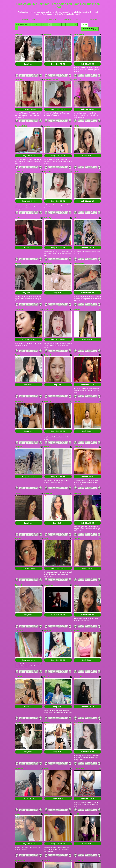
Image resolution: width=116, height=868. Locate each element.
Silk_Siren (77, 114)
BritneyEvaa (19, 154)
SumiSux (18, 234)
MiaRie (47, 675)
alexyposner (48, 434)
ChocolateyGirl (79, 675)
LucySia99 (18, 595)
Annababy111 (78, 755)
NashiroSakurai (50, 794)
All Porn (79, 19)
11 (68, 24)
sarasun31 (48, 114)
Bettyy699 (48, 314)
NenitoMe (77, 274)
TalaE (46, 474)
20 (75, 24)
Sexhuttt (76, 515)
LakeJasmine (19, 274)
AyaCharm (77, 434)
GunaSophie (49, 595)
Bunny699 (18, 34)
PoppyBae (48, 154)
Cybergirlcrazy (49, 515)
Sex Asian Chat (51, 19)
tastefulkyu (48, 194)
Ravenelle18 (78, 595)
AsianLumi (19, 434)
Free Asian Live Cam (28, 19)
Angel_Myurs (49, 714)
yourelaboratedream (51, 74)
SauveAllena (19, 675)
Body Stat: (29, 58)
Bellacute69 (48, 234)
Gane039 (77, 714)
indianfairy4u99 (20, 755)
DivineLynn (77, 74)
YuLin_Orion (49, 274)
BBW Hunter (93, 19)
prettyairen (19, 714)
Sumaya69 (18, 515)
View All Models (22, 24)
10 (64, 24)
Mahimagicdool (20, 794)
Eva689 (76, 154)
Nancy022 (18, 394)
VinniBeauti (19, 354)
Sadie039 (47, 755)
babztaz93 (48, 394)
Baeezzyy (48, 354)
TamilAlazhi (19, 554)
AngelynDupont (79, 314)
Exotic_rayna (78, 394)
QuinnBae (77, 554)
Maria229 (47, 634)
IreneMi (17, 194)
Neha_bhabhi (49, 554)
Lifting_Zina (19, 74)
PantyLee (18, 314)
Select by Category (90, 29)
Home (85, 25)
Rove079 (18, 634)
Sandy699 (77, 474)
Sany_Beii (77, 354)
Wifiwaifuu (77, 194)
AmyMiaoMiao (78, 634)
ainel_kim (18, 474)
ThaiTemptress (79, 34)
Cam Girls (67, 19)
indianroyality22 (79, 234)
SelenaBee (48, 34)
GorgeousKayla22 (21, 114)
